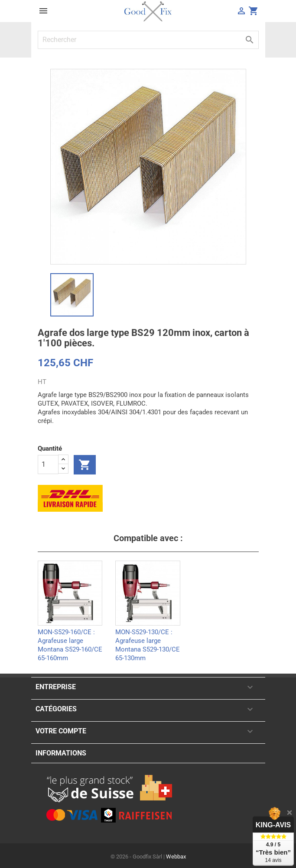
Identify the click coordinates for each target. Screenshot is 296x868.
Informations (61, 753)
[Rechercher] (148, 40)
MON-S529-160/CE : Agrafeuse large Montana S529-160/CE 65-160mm (70, 640)
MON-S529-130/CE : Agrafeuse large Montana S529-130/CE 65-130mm (148, 640)
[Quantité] (48, 465)
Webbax (176, 857)
